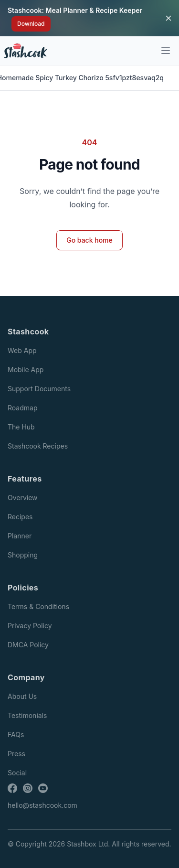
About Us (22, 696)
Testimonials (27, 715)
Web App (22, 350)
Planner (20, 536)
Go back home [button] (89, 240)
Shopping (23, 555)
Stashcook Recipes (38, 446)
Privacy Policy (30, 626)
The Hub (21, 427)
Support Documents (39, 389)
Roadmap (22, 408)
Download (31, 24)
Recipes (20, 517)
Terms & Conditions (38, 606)
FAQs (16, 734)
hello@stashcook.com (42, 805)
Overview (23, 498)
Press (16, 754)
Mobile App (26, 370)
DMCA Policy (28, 645)
